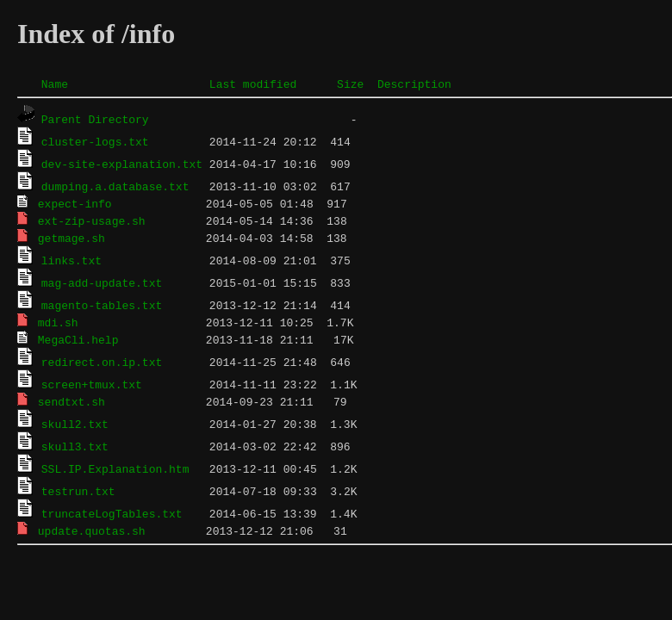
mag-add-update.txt (102, 282)
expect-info (75, 203)
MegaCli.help (78, 339)
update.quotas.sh (92, 530)
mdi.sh (58, 322)
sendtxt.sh (72, 401)
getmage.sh (72, 238)
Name (55, 84)
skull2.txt (75, 424)
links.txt (72, 260)
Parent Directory (95, 119)
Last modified (253, 84)
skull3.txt (75, 446)
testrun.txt (78, 491)
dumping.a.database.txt (115, 186)
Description (414, 84)
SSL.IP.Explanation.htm (115, 468)
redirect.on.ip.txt (102, 362)
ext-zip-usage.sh (92, 220)
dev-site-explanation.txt (122, 164)
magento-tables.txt (102, 305)
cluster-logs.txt (95, 141)
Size (350, 84)
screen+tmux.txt (92, 384)
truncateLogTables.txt (112, 513)
